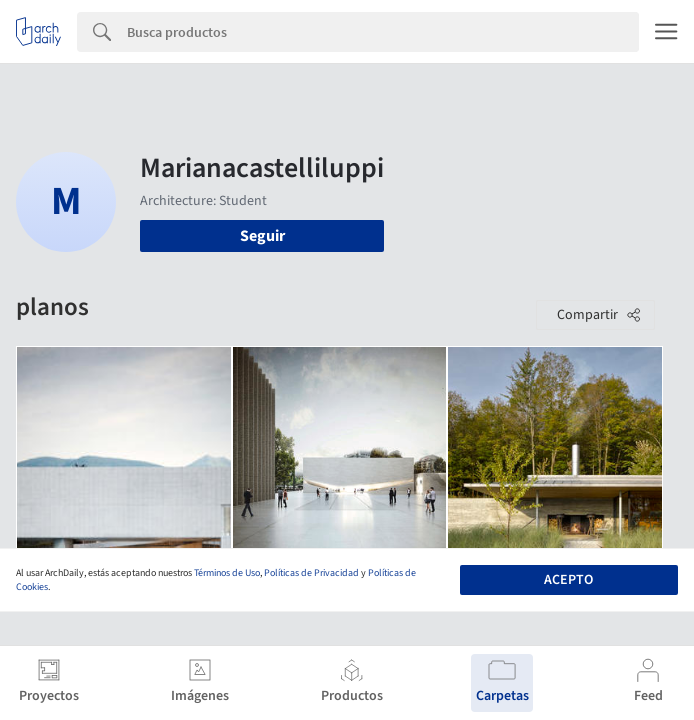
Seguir (262, 236)
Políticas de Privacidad (311, 573)
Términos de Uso (227, 573)
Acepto (568, 580)
